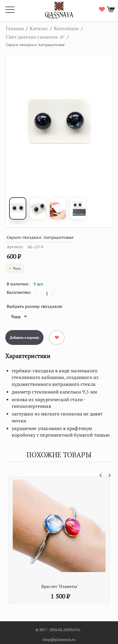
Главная (15, 28)
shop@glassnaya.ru (59, 639)
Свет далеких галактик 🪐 (35, 37)
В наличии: (18, 284)
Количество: (19, 292)
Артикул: (15, 247)
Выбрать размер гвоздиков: (35, 306)
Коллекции (66, 28)
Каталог (39, 28)
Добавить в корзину (24, 338)
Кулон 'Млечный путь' (45, 586)
